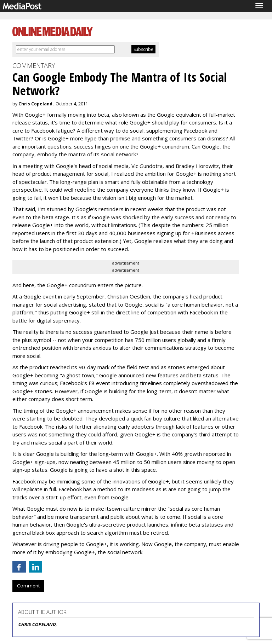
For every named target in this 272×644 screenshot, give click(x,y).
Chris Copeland (35, 104)
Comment (28, 586)
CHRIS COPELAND (37, 624)
